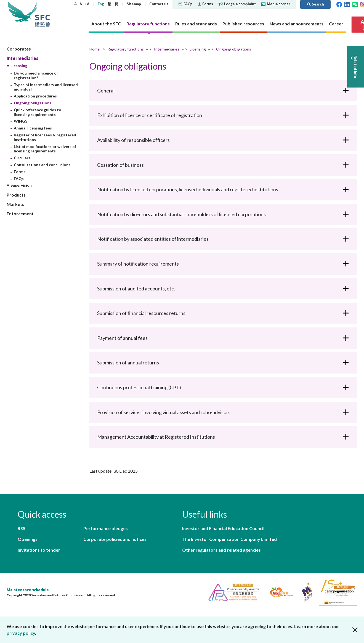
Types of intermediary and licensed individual (46, 87)
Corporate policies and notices (115, 539)
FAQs (185, 4)
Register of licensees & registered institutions (45, 137)
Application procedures (35, 96)
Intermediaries (22, 58)
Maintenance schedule (28, 590)
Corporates (19, 49)
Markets (15, 204)
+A (87, 4)
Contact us (159, 4)
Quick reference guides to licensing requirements (38, 112)
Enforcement (20, 214)
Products (16, 195)
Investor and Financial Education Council (223, 528)
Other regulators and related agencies (221, 550)
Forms (206, 4)
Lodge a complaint (237, 4)
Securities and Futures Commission (42, 14)
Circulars (22, 158)
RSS (22, 528)
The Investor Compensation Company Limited (229, 539)
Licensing (19, 66)
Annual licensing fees (33, 128)
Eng (101, 4)
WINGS (21, 121)
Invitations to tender (39, 550)
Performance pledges (106, 528)
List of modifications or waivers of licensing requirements (45, 149)
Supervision (21, 185)
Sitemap (134, 4)
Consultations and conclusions (42, 165)
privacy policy (21, 633)
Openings (28, 539)
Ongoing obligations (33, 103)
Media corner (276, 4)
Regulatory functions (126, 49)
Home (95, 49)
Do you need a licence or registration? (36, 75)
